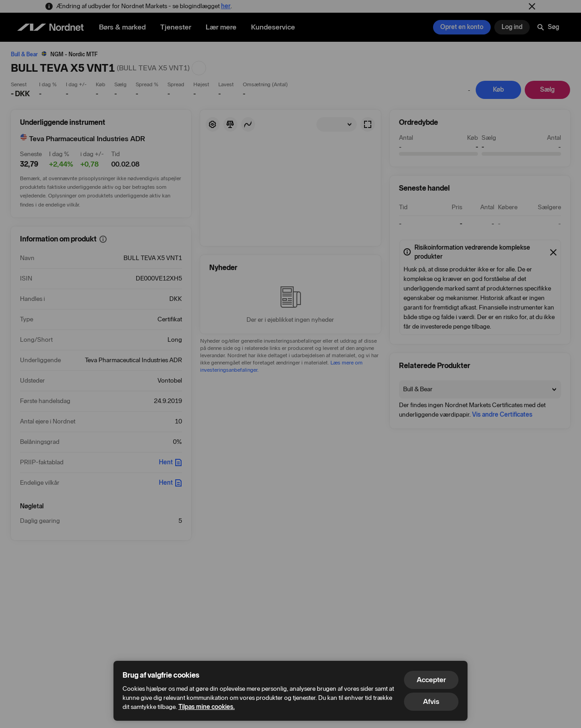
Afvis (431, 701)
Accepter (431, 680)
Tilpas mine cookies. (207, 707)
